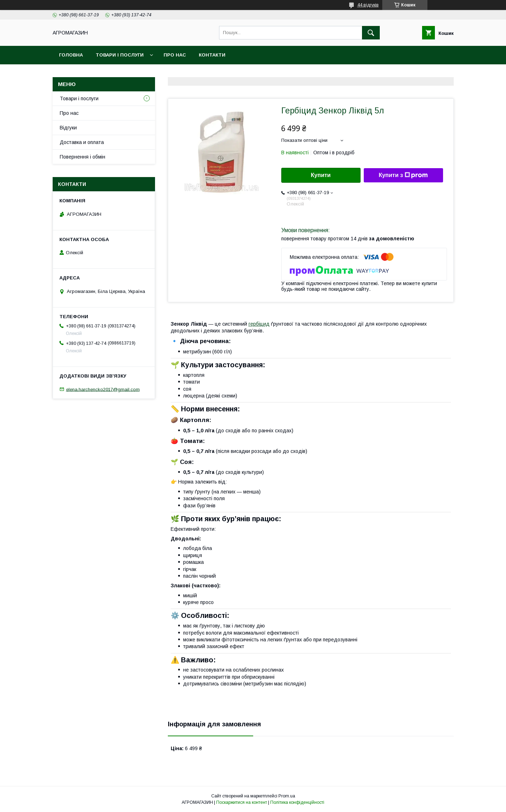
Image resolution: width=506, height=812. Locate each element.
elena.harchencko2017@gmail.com (103, 389)
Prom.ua (287, 796)
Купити (321, 175)
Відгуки (68, 128)
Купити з (403, 175)
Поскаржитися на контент (242, 802)
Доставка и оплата (82, 142)
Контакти (212, 55)
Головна (71, 55)
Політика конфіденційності (297, 802)
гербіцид (259, 324)
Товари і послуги (120, 55)
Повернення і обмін (82, 157)
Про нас (175, 55)
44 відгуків (368, 5)
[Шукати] (371, 33)
